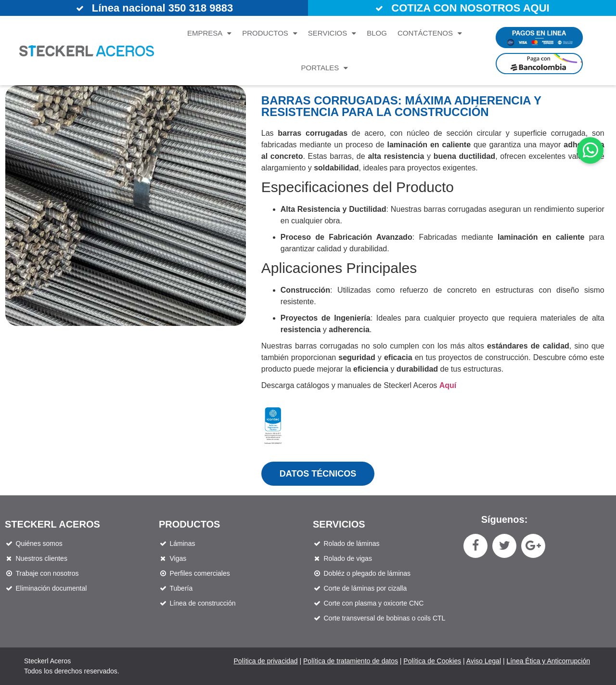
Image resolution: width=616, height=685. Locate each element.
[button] (590, 150)
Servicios (332, 33)
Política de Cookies (432, 661)
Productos (270, 33)
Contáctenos (430, 33)
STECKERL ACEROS (52, 524)
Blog (377, 33)
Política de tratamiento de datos (351, 661)
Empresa (209, 33)
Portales (325, 68)
